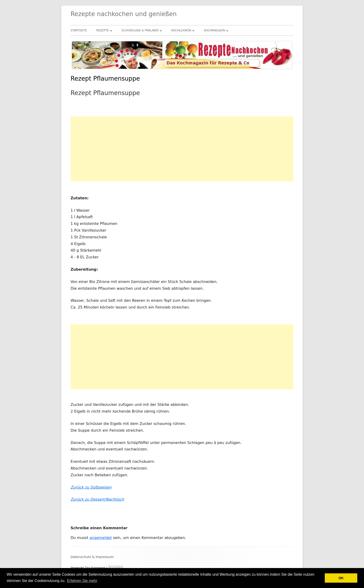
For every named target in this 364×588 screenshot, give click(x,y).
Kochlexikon (181, 30)
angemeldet (101, 538)
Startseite (79, 30)
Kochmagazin (214, 30)
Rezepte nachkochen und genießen (124, 14)
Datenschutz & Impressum (92, 557)
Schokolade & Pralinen (140, 30)
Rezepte (103, 30)
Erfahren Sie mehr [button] (82, 581)
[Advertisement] (182, 149)
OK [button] (341, 578)
